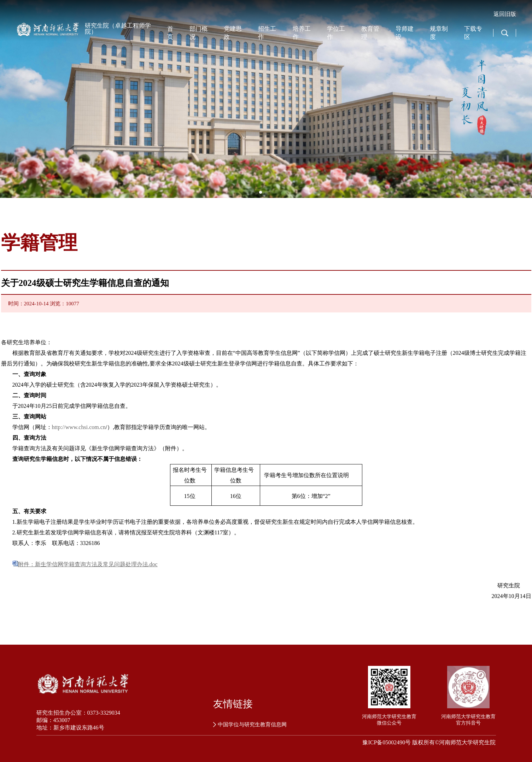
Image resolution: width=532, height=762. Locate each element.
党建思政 (233, 33)
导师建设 (405, 33)
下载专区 (473, 33)
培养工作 (302, 33)
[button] (261, 192)
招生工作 (267, 33)
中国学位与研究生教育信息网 (250, 725)
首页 (170, 33)
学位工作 (336, 33)
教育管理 (370, 33)
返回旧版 (505, 14)
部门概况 (198, 33)
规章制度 (439, 33)
